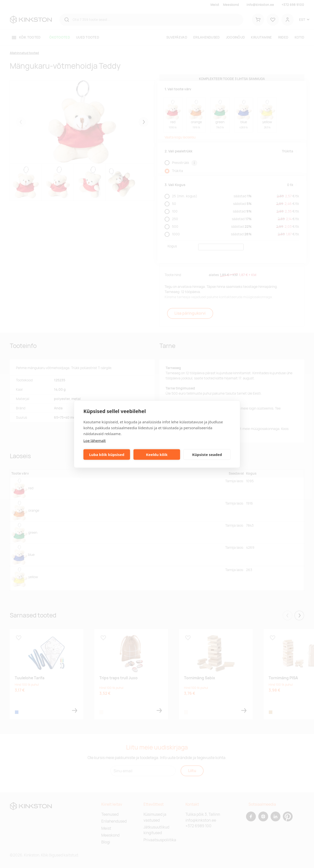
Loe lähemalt (95, 440)
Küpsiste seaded (207, 454)
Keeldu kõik (157, 454)
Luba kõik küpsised (107, 454)
